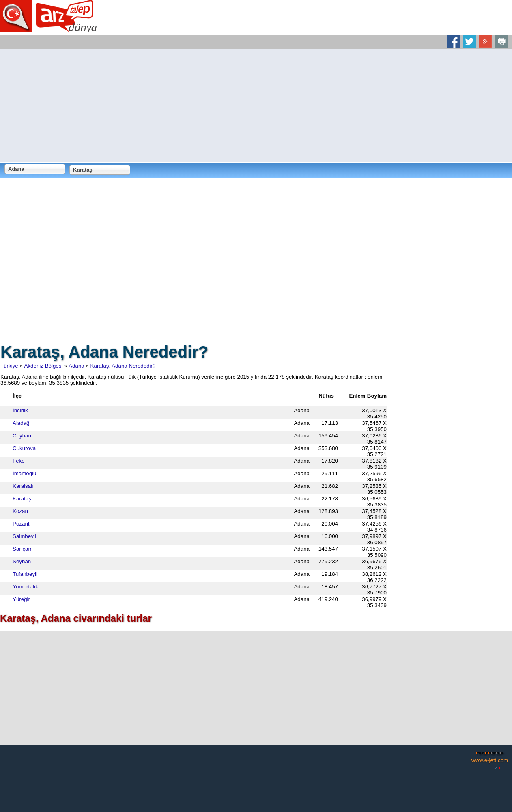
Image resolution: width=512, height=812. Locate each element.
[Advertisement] (256, 106)
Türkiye (9, 366)
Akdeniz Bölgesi (44, 366)
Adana (76, 366)
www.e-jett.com (490, 760)
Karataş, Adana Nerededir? (123, 366)
